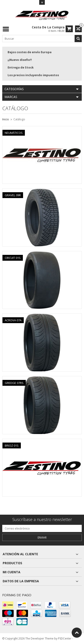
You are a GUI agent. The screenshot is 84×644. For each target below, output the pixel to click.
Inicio (6, 119)
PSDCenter (65, 638)
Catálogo (19, 119)
